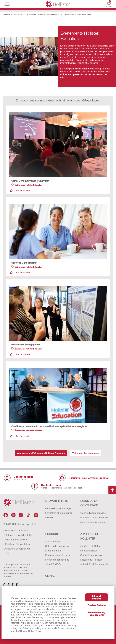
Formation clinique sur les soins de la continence (94, 520)
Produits (52, 534)
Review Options (97, 605)
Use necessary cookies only (97, 614)
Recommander (20, 190)
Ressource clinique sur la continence (43, 14)
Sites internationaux (91, 555)
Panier (109, 4)
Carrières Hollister (90, 546)
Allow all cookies (97, 597)
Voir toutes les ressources (86, 453)
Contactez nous (89, 550)
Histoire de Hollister (91, 560)
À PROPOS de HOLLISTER (90, 536)
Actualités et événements (94, 564)
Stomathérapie (53, 541)
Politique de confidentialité (18, 535)
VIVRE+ (50, 576)
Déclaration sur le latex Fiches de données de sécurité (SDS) (58, 560)
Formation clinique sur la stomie (59, 515)
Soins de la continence (13, 14)
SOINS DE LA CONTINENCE (89, 503)
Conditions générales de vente (17, 551)
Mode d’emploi (53, 550)
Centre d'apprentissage (58, 508)
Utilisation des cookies (16, 539)
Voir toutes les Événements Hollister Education (41, 453)
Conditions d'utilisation (16, 530)
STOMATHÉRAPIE (56, 501)
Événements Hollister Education (77, 14)
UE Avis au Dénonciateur (17, 544)
